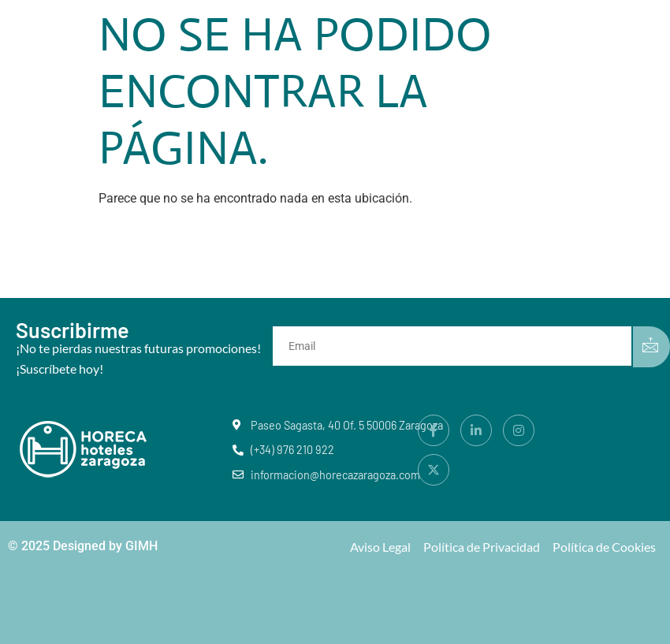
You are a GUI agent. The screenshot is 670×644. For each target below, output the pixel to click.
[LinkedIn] (476, 430)
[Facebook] (434, 430)
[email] (455, 346)
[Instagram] (519, 430)
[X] (434, 470)
